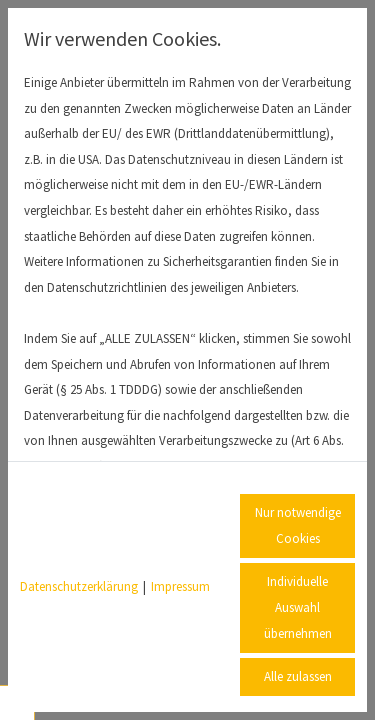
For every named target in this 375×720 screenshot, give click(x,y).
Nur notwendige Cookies (298, 525)
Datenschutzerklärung (79, 586)
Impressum (180, 586)
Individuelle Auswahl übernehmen (298, 607)
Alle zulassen (298, 676)
